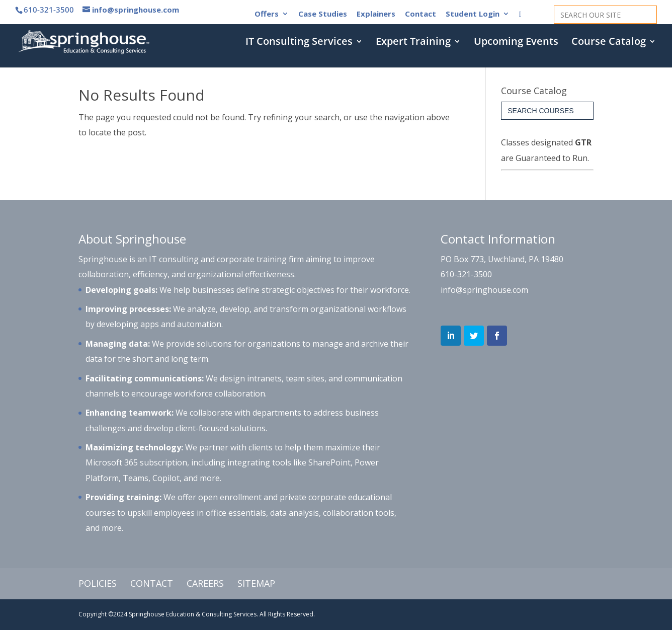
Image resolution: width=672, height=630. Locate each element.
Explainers (376, 14)
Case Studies (323, 14)
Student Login (473, 14)
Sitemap (256, 583)
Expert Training (413, 43)
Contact (421, 14)
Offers (267, 14)
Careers (205, 583)
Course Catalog (609, 43)
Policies (98, 583)
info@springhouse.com (484, 290)
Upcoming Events (516, 43)
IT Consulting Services (299, 43)
